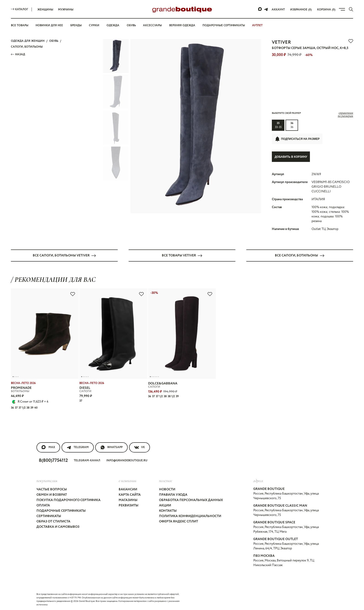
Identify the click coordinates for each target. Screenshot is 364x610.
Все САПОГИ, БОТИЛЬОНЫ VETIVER (64, 255)
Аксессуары (152, 25)
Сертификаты (49, 516)
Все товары (20, 25)
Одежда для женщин (28, 41)
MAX (48, 447)
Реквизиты (128, 505)
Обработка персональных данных (191, 500)
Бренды (76, 25)
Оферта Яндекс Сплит (179, 521)
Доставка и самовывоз (58, 527)
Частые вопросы (52, 489)
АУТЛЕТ (257, 25)
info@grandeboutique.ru (127, 460)
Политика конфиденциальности (190, 516)
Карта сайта (130, 495)
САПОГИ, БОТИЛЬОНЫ (27, 47)
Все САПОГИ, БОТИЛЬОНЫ (300, 255)
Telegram (78, 447)
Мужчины (66, 10)
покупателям (47, 480)
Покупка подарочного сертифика (68, 500)
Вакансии (128, 489)
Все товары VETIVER (182, 255)
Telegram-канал (87, 460)
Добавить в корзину (291, 157)
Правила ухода (173, 495)
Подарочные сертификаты (224, 25)
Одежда (113, 25)
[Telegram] (266, 9)
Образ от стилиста (53, 521)
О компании (127, 480)
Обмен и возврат (52, 495)
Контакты (168, 511)
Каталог (19, 9)
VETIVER (281, 42)
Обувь (131, 25)
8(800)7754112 (53, 460)
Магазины (128, 500)
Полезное (166, 480)
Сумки (94, 25)
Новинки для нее (49, 25)
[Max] (260, 9)
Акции (165, 505)
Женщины (45, 10)
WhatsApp (111, 447)
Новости (167, 489)
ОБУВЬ (54, 41)
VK (140, 447)
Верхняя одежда (182, 25)
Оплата (43, 505)
